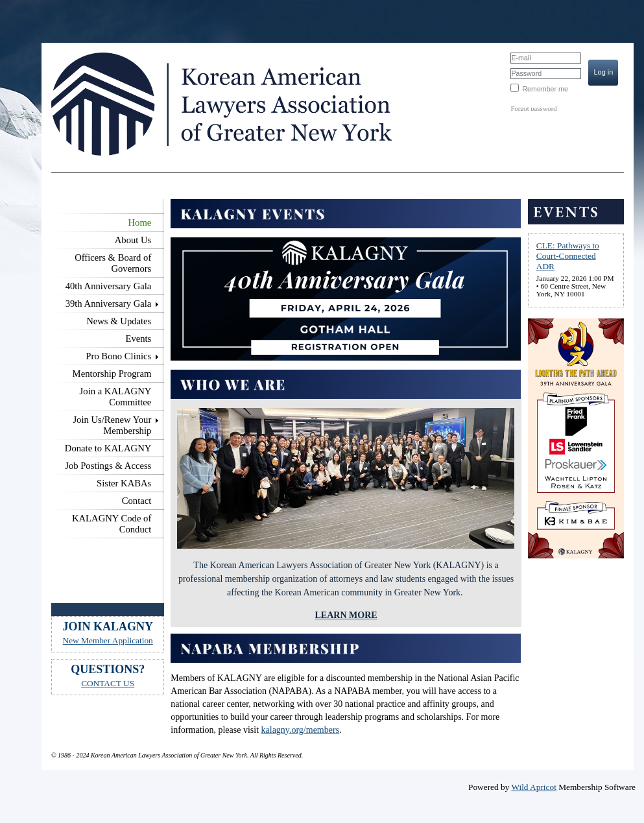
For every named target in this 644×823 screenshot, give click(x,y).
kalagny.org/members (301, 730)
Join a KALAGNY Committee (116, 397)
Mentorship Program (112, 374)
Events (138, 339)
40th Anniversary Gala (109, 286)
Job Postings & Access (108, 466)
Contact (137, 501)
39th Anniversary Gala (109, 304)
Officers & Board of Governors (113, 263)
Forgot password (533, 109)
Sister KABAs (124, 483)
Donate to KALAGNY (108, 448)
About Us (133, 240)
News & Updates (119, 321)
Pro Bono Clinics (118, 356)
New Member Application (108, 640)
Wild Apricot (533, 787)
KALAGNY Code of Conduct (112, 524)
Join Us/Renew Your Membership (112, 425)
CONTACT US (108, 683)
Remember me (545, 89)
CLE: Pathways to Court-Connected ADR (568, 256)
